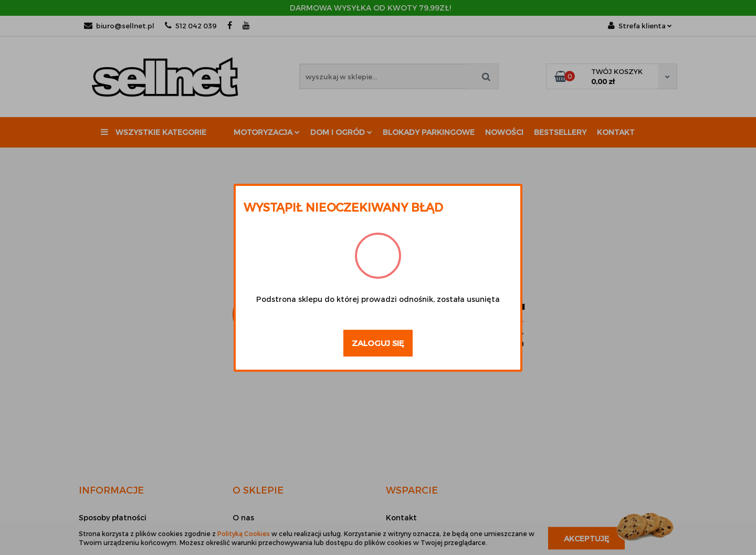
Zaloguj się (378, 343)
